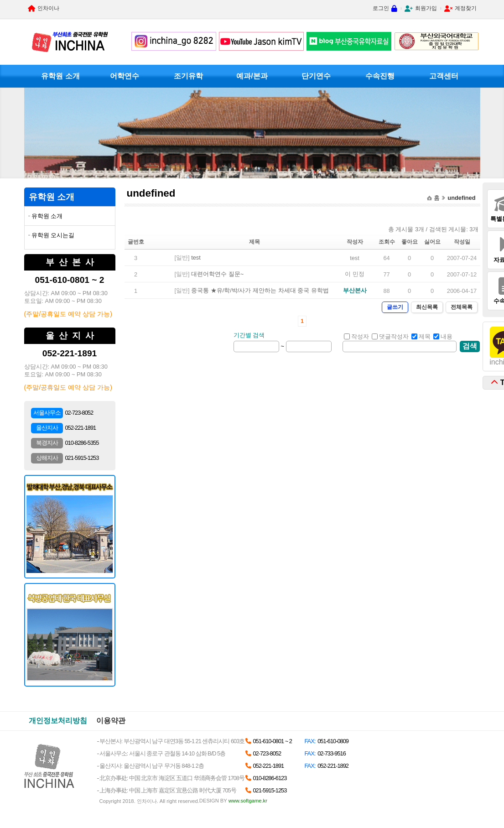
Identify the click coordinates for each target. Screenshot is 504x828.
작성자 (356, 336)
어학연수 (125, 76)
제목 (421, 336)
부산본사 (355, 290)
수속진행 (380, 76)
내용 (443, 336)
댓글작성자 (390, 336)
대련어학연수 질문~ (217, 274)
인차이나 (48, 8)
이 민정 (355, 274)
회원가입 (426, 8)
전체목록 (462, 307)
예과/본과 (252, 76)
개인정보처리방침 (58, 721)
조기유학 (188, 76)
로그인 (381, 8)
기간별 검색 (249, 335)
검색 (470, 346)
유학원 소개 (60, 76)
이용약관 (111, 721)
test (196, 258)
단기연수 (316, 76)
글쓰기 (395, 307)
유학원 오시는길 (53, 235)
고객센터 (444, 76)
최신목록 (427, 307)
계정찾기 (466, 8)
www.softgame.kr (248, 801)
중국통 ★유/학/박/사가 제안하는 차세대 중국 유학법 (260, 290)
